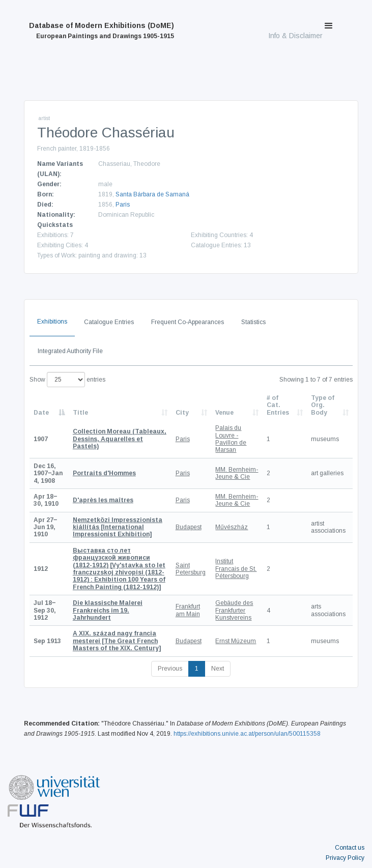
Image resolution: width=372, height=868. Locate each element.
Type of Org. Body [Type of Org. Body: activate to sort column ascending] (323, 405)
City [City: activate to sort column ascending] (182, 413)
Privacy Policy (345, 858)
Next (218, 669)
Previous (170, 669)
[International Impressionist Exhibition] (118, 527)
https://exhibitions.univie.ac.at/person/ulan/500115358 (247, 734)
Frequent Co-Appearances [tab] (188, 322)
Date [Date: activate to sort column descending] (41, 413)
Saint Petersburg (191, 569)
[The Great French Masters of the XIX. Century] (117, 641)
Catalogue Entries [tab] (109, 322)
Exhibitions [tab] (52, 322)
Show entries (67, 380)
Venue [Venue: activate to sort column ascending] (224, 413)
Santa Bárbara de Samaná (152, 194)
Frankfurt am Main (188, 610)
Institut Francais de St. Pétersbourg (236, 569)
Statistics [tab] (253, 322)
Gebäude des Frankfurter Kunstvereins (234, 610)
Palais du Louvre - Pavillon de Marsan (231, 439)
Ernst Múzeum (236, 641)
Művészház (232, 527)
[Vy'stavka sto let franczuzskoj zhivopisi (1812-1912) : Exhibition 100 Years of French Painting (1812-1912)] (119, 569)
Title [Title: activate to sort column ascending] (80, 413)
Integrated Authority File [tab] (70, 351)
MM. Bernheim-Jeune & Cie (237, 473)
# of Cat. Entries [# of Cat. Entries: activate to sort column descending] (278, 405)
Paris (123, 205)
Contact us (350, 848)
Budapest (189, 527)
